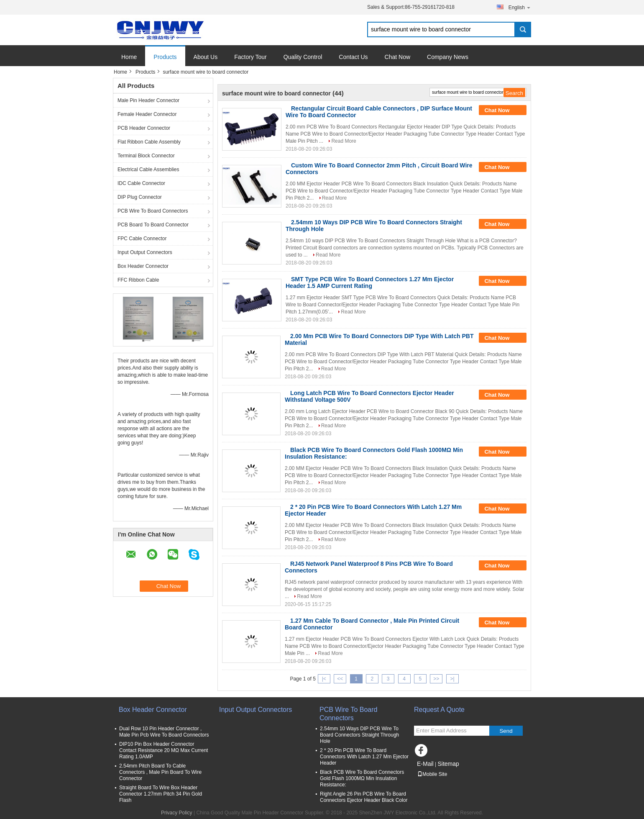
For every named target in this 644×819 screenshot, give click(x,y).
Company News (448, 57)
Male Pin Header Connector (148, 100)
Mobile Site (432, 774)
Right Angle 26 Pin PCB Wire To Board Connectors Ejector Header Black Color (364, 797)
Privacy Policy (177, 813)
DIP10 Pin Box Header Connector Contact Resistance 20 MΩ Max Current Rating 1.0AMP (164, 750)
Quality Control (303, 57)
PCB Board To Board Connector (153, 225)
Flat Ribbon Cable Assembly (149, 142)
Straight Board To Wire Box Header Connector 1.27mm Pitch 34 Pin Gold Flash (161, 794)
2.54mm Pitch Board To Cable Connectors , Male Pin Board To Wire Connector (160, 772)
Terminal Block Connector (146, 156)
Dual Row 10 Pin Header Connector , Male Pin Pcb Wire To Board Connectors (164, 732)
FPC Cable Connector (142, 239)
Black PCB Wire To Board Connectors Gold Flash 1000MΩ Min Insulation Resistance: (362, 778)
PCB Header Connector (144, 128)
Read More (344, 141)
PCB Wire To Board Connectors (153, 211)
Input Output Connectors (145, 252)
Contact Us (353, 57)
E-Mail (425, 764)
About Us (206, 57)
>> (436, 679)
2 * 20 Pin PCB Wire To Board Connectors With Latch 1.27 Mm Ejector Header (364, 757)
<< (340, 679)
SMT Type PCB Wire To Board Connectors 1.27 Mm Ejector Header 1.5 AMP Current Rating (370, 282)
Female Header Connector (147, 114)
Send (506, 731)
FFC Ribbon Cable (138, 280)
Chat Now (397, 57)
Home (129, 57)
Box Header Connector (143, 266)
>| (452, 679)
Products (165, 57)
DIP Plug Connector (140, 197)
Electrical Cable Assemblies (148, 169)
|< (324, 679)
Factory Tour (250, 57)
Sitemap (448, 764)
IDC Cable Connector (141, 183)
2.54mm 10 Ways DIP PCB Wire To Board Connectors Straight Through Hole (359, 735)
